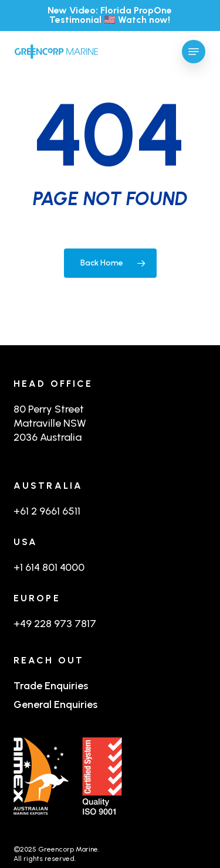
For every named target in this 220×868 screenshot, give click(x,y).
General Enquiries (55, 704)
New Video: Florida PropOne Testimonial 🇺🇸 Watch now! (110, 15)
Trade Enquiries (51, 686)
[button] (194, 52)
